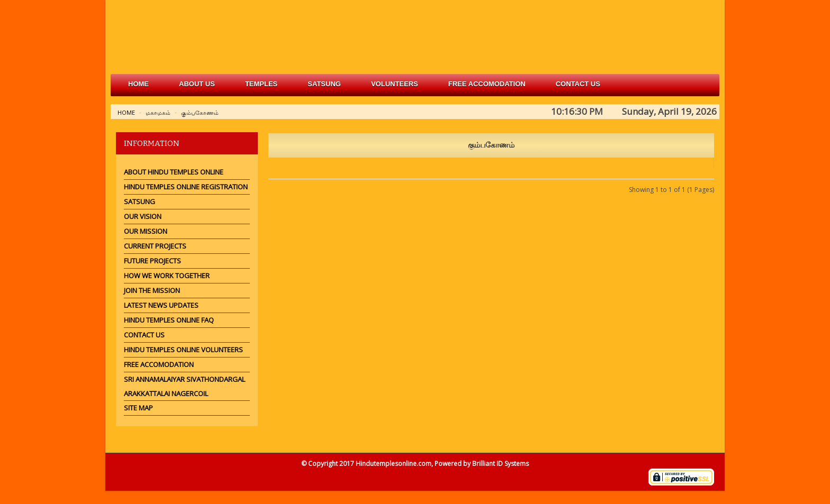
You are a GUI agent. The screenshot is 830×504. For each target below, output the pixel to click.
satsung (324, 84)
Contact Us (578, 84)
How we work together (167, 276)
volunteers (395, 84)
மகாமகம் (158, 112)
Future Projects (152, 261)
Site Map (138, 408)
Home (138, 84)
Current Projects (155, 246)
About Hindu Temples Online (174, 172)
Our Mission (146, 231)
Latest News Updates (161, 305)
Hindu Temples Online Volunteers (183, 350)
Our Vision (143, 216)
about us (197, 84)
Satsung (139, 201)
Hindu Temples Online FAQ (169, 320)
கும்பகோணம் (200, 112)
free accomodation (487, 84)
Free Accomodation (159, 364)
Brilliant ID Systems (500, 464)
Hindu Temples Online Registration (186, 187)
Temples (261, 84)
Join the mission (152, 290)
